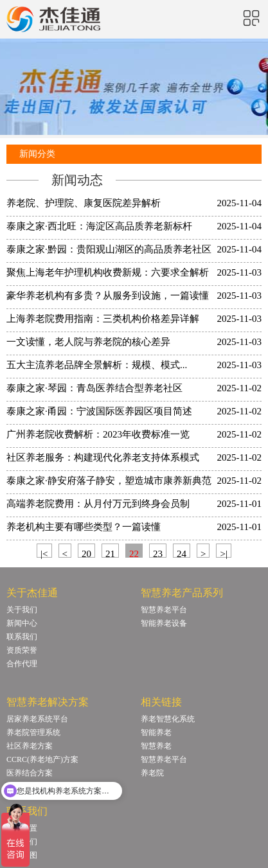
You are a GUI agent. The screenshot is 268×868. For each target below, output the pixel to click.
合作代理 (22, 664)
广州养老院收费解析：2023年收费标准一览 (98, 434)
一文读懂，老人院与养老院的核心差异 (88, 342)
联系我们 (22, 637)
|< (44, 553)
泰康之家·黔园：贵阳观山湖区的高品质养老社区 (109, 249)
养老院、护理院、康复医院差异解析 (84, 203)
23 (158, 553)
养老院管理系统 (33, 732)
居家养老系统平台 (37, 719)
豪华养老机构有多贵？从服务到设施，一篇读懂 (108, 296)
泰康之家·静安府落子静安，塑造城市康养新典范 (109, 481)
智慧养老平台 (164, 610)
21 (110, 553)
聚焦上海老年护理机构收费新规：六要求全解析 (108, 272)
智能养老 (156, 732)
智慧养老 (156, 746)
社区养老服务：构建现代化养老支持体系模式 (103, 457)
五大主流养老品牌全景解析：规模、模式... (97, 365)
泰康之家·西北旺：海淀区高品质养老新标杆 (99, 226)
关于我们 (22, 610)
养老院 (152, 773)
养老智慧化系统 (168, 719)
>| (223, 553)
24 (182, 553)
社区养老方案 (30, 746)
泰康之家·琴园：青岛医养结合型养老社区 (94, 388)
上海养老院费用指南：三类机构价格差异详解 (103, 319)
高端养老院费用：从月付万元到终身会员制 (98, 504)
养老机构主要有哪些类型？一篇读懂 (84, 527)
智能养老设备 (164, 623)
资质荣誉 (22, 650)
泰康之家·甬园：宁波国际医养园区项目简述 (99, 411)
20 (86, 553)
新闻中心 (22, 623)
